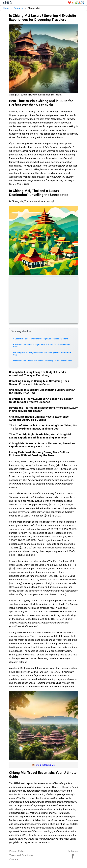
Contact (14, 859)
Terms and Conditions (21, 855)
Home (6, 8)
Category (18, 8)
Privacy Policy (17, 851)
